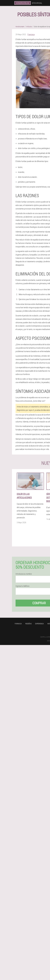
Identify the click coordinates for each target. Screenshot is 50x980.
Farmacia (18, 624)
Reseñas (28, 624)
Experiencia (39, 624)
